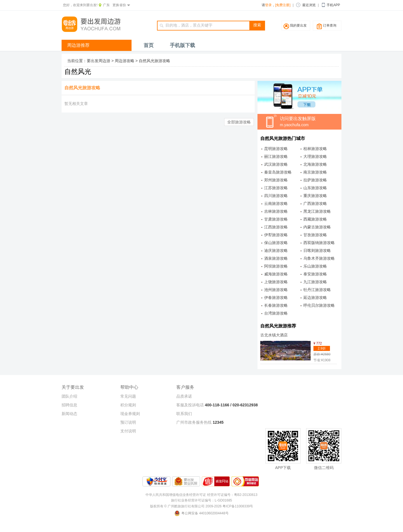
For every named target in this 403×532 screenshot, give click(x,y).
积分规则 (128, 405)
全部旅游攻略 (239, 122)
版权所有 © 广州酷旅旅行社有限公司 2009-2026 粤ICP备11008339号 (202, 506)
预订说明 (128, 422)
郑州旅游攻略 (276, 180)
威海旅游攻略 (276, 274)
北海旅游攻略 (315, 164)
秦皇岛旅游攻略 (278, 172)
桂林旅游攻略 (315, 149)
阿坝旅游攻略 (276, 266)
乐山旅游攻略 (315, 266)
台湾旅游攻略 (276, 313)
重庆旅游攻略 (315, 196)
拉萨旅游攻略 (315, 180)
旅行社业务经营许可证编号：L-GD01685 (201, 500)
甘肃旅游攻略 (276, 219)
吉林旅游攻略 (276, 211)
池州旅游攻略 (276, 290)
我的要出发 (298, 25)
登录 (268, 5)
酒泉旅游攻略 (276, 258)
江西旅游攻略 (276, 227)
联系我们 (184, 414)
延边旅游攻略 (315, 297)
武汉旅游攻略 (276, 164)
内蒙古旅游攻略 (317, 227)
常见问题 (128, 396)
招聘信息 (69, 405)
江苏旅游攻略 (276, 188)
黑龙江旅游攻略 (317, 211)
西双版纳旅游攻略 (319, 243)
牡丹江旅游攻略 (317, 290)
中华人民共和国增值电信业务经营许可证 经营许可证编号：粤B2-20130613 (201, 495)
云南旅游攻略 (276, 203)
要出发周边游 (99, 61)
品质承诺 (184, 396)
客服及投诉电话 (190, 405)
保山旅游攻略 (276, 243)
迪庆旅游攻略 (276, 250)
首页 (149, 45)
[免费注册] (283, 5)
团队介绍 (69, 396)
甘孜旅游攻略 (315, 235)
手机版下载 (182, 45)
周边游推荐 (78, 45)
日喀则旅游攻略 (317, 250)
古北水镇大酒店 (274, 335)
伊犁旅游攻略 (276, 235)
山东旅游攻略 (315, 188)
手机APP (333, 5)
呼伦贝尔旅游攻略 (319, 305)
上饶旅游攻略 (276, 282)
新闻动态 (69, 414)
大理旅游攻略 (315, 156)
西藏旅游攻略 (315, 219)
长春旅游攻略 (276, 305)
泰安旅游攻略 (315, 274)
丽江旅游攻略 (276, 156)
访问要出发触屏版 (311, 122)
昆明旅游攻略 (276, 149)
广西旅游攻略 (315, 203)
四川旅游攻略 (276, 196)
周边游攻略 (125, 61)
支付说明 (128, 431)
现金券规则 (130, 414)
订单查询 (330, 25)
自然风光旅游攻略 (154, 61)
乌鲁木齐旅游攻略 (319, 258)
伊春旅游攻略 (276, 297)
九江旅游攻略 (315, 282)
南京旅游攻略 (315, 172)
